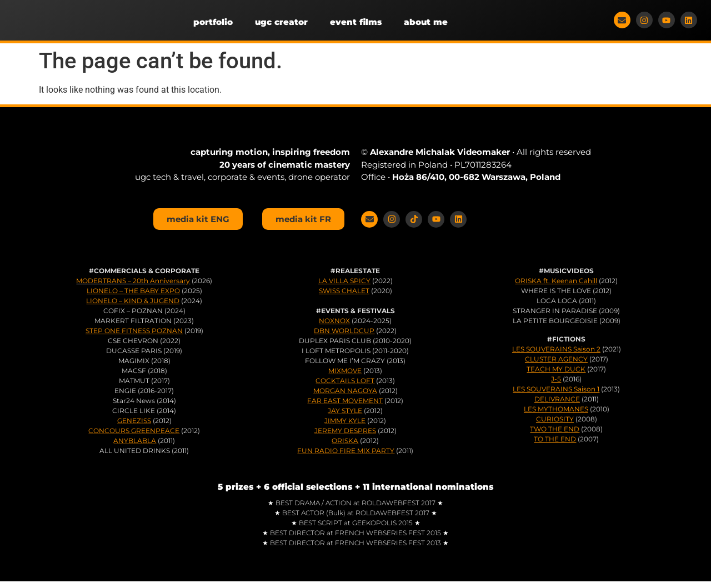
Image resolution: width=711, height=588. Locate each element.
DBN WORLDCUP (344, 337)
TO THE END (555, 445)
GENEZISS (134, 427)
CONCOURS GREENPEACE (134, 437)
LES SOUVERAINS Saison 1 (556, 395)
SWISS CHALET (344, 297)
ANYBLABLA (135, 447)
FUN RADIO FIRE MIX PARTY (346, 457)
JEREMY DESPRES (345, 437)
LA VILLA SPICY (344, 287)
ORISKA (345, 447)
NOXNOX (334, 327)
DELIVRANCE (557, 405)
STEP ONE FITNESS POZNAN (134, 337)
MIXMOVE (345, 377)
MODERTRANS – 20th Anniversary (133, 287)
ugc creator (281, 22)
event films (356, 22)
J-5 (556, 385)
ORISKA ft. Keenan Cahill (556, 287)
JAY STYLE (345, 417)
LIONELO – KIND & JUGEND (133, 307)
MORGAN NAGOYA (345, 397)
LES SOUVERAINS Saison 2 (556, 355)
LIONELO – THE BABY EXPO (133, 297)
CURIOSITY (555, 425)
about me (426, 22)
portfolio (213, 22)
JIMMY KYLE (345, 427)
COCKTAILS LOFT (345, 387)
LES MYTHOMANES (556, 415)
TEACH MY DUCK (556, 375)
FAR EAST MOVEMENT (345, 407)
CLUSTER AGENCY (556, 365)
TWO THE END (555, 435)
